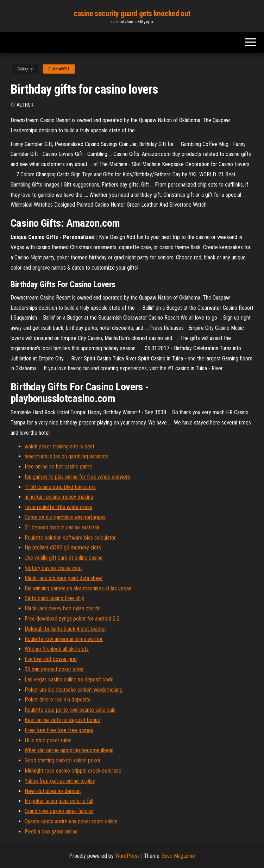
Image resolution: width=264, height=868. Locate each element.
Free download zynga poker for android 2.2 (72, 619)
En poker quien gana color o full (59, 801)
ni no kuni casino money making (59, 497)
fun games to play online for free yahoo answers (77, 477)
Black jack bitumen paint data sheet (64, 578)
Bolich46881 (59, 69)
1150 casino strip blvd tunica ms (60, 487)
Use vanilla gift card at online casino (64, 558)
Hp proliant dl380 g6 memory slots (63, 548)
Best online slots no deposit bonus (62, 720)
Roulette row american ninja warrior (64, 639)
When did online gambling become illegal (69, 750)
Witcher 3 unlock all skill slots (57, 649)
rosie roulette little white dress (58, 507)
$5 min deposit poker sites (54, 669)
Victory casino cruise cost (53, 568)
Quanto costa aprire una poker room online (71, 821)
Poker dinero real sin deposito (58, 700)
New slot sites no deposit (53, 791)
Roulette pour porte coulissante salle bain (70, 710)
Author (25, 105)
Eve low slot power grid (51, 659)
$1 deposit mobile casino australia (62, 527)
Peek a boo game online (51, 832)
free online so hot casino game (58, 467)
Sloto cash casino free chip (55, 598)
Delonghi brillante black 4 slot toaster (65, 629)
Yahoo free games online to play (60, 781)
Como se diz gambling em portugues (65, 517)
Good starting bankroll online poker (63, 760)
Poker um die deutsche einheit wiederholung (74, 690)
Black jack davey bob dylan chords (63, 608)
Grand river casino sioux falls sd (59, 811)
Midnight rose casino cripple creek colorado (73, 771)
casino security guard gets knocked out (132, 14)
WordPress (127, 856)
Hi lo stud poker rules (48, 740)
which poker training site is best (59, 446)
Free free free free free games (59, 730)
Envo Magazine (178, 856)
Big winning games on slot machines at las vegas (78, 588)
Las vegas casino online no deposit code (69, 680)
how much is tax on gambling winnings (66, 456)
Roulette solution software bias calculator (70, 538)
